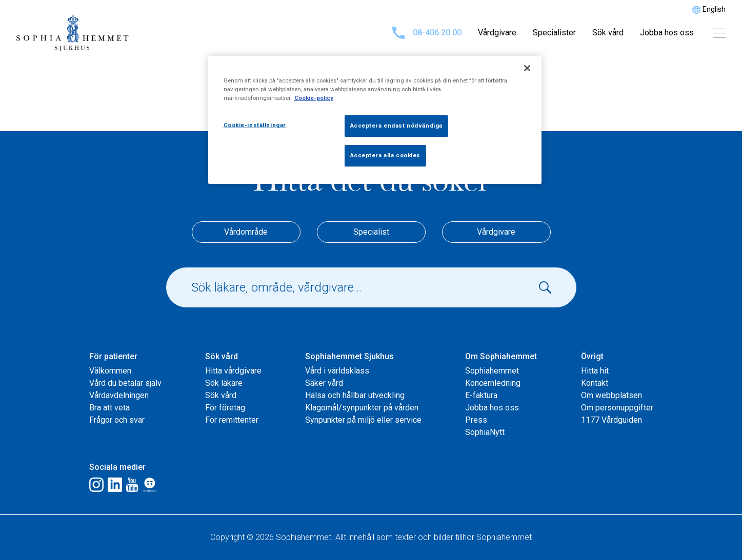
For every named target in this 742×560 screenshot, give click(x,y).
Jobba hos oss (667, 33)
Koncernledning (493, 383)
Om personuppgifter (617, 408)
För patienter (113, 356)
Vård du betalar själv (125, 383)
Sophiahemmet (492, 371)
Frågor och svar (117, 420)
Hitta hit (595, 371)
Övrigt (592, 356)
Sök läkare (224, 383)
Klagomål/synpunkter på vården (362, 408)
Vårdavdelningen (119, 395)
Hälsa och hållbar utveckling (355, 395)
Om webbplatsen (611, 395)
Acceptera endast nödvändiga (396, 126)
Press (476, 420)
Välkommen (110, 371)
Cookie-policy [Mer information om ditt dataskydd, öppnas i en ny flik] (314, 98)
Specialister (554, 33)
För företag (225, 408)
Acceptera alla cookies (386, 155)
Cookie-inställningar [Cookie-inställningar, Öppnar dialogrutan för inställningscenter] (255, 125)
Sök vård (608, 33)
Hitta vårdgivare (233, 371)
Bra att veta (109, 408)
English (714, 9)
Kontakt (595, 383)
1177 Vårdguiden (611, 420)
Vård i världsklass (337, 371)
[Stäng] (527, 68)
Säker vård (324, 383)
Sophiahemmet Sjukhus (349, 356)
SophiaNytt (485, 432)
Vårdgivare (497, 33)
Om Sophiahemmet (501, 356)
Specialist (371, 232)
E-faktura (481, 395)
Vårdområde (246, 232)
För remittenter (232, 420)
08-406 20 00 (427, 33)
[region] (375, 120)
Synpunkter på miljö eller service (363, 420)
